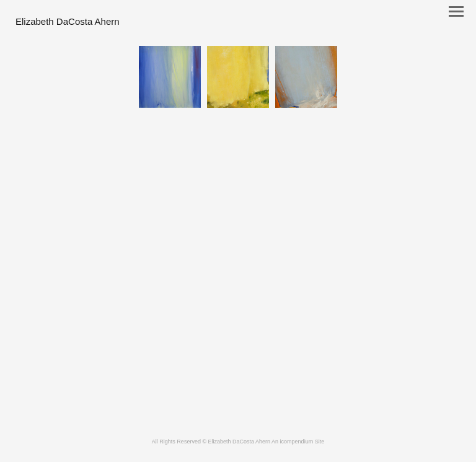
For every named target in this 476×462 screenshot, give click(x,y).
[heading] (68, 22)
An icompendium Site (298, 442)
